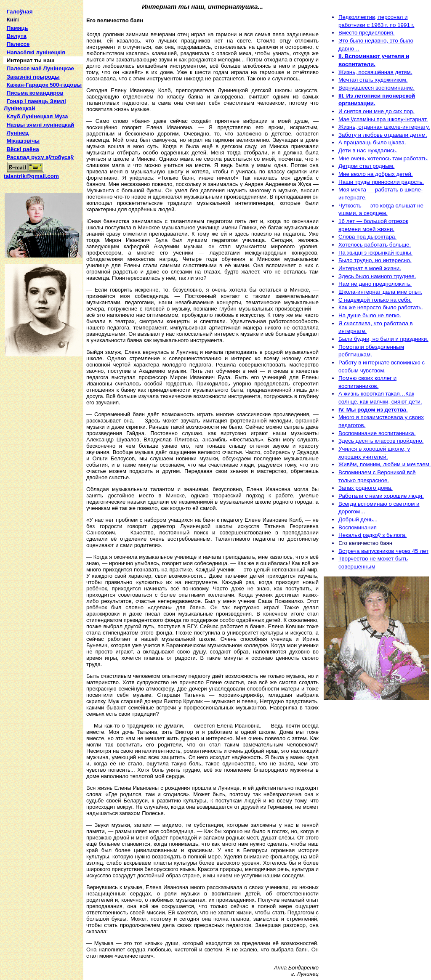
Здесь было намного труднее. (377, 276)
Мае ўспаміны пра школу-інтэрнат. (383, 119)
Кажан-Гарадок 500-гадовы (44, 85)
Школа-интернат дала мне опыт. (380, 292)
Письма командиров (35, 93)
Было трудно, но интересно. (375, 260)
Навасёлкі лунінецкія (36, 52)
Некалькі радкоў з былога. (372, 535)
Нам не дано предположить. (375, 284)
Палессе (18, 44)
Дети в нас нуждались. (368, 150)
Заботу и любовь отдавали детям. (383, 135)
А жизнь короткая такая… (372, 394)
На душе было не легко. (370, 315)
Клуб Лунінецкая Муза (37, 116)
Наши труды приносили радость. (381, 182)
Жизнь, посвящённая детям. (375, 72)
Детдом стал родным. (366, 166)
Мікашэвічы (23, 141)
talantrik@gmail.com (31, 173)
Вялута (17, 36)
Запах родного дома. (366, 488)
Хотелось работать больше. (375, 245)
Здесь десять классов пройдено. (381, 441)
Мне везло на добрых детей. (376, 174)
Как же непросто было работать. (381, 307)
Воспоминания (358, 527)
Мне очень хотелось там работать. (383, 158)
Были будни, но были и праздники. (383, 339)
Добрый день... (358, 519)
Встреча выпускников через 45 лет (383, 551)
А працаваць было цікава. (372, 142)
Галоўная (20, 12)
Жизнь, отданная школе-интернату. (384, 127)
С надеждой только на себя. (375, 300)
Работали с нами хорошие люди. (381, 496)
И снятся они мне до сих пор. (376, 111)
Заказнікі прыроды (33, 77)
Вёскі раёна (23, 149)
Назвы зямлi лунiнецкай (41, 125)
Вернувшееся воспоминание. (376, 88)
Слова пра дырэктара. (367, 237)
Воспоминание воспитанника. (377, 433)
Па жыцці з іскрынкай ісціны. (375, 253)
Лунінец (18, 133)
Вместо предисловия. (366, 33)
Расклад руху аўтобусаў (40, 157)
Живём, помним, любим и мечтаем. (385, 464)
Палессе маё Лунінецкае (40, 68)
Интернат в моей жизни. (370, 268)
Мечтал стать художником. (373, 80)
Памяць (17, 28)
